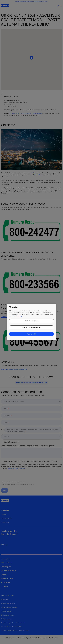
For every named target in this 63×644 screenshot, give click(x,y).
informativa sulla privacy (15, 316)
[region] (31, 322)
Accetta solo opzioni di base (31, 327)
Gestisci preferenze (31, 321)
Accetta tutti (31, 334)
